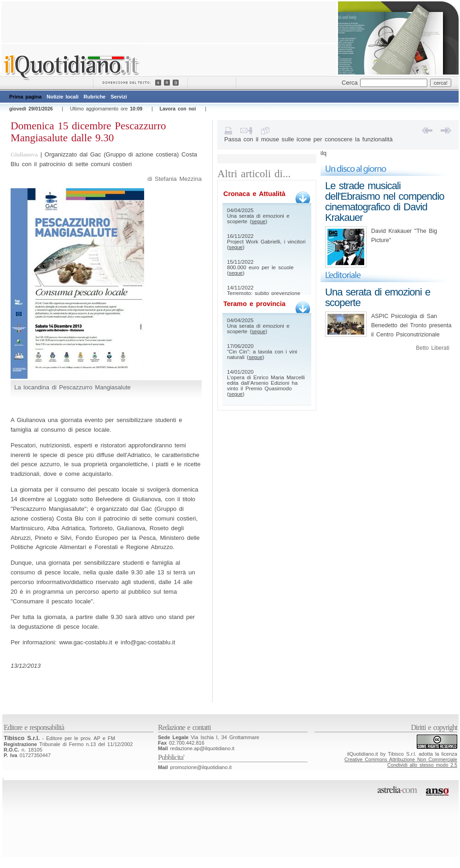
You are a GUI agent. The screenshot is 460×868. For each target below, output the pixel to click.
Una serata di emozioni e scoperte (378, 297)
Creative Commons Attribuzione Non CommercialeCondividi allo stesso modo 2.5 (401, 762)
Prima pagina (25, 97)
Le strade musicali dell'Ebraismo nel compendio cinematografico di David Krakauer (385, 202)
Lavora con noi (178, 109)
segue (258, 221)
